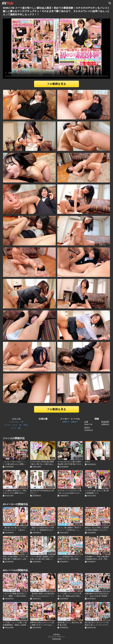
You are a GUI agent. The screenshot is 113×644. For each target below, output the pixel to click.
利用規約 (56, 635)
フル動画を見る (56, 84)
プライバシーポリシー (56, 637)
